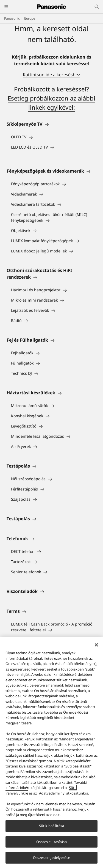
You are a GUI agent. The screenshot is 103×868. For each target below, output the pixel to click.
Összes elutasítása (51, 842)
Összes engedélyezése (51, 858)
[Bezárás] (96, 645)
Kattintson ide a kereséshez (51, 75)
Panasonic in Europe (20, 18)
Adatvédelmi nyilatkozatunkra (64, 793)
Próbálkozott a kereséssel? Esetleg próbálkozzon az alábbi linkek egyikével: (51, 98)
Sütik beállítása (51, 826)
